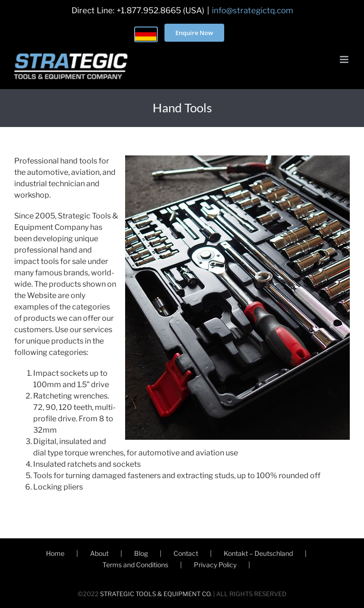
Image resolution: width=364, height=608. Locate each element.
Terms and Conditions (135, 565)
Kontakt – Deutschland (258, 553)
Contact (186, 553)
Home (55, 553)
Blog (141, 553)
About (99, 553)
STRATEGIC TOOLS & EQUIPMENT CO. (156, 594)
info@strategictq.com (252, 10)
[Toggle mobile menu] (345, 59)
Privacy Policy (215, 565)
